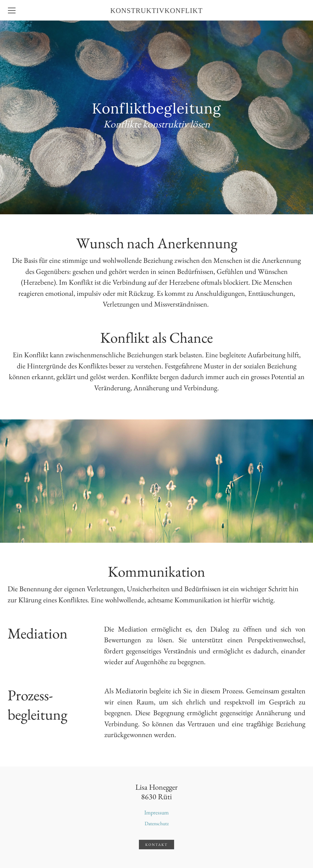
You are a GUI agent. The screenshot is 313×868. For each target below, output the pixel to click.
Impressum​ (156, 812)
